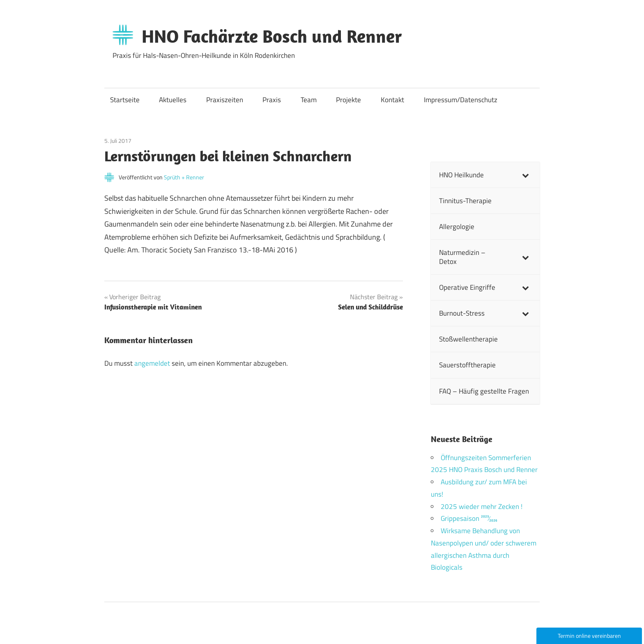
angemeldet (152, 363)
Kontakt (392, 100)
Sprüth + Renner (184, 177)
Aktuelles (173, 100)
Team (309, 100)
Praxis (272, 100)
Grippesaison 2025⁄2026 (469, 518)
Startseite (125, 100)
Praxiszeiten (225, 100)
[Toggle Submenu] (525, 175)
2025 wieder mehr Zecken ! (482, 506)
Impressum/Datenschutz (461, 100)
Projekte (348, 100)
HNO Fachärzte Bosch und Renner (272, 36)
